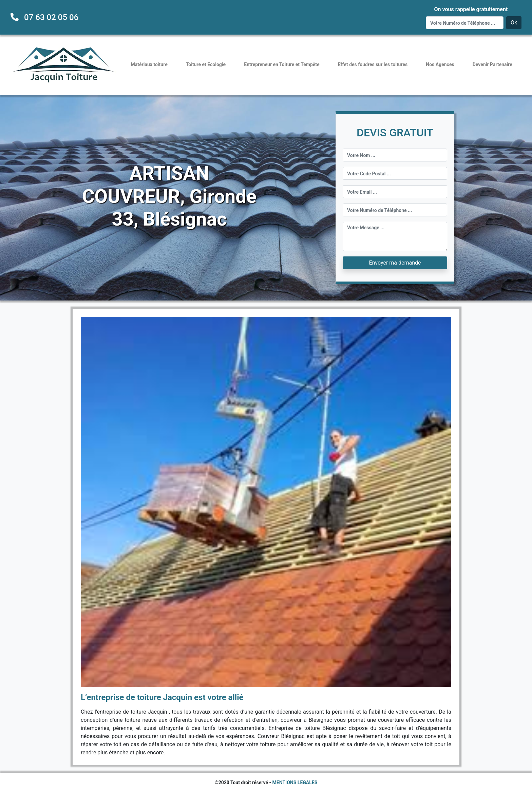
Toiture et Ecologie (206, 64)
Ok (514, 23)
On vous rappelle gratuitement (471, 9)
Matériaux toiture (149, 64)
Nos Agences (440, 64)
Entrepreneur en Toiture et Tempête (282, 64)
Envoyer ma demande (395, 263)
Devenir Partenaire (492, 64)
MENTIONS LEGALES (295, 783)
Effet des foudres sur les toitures (373, 64)
